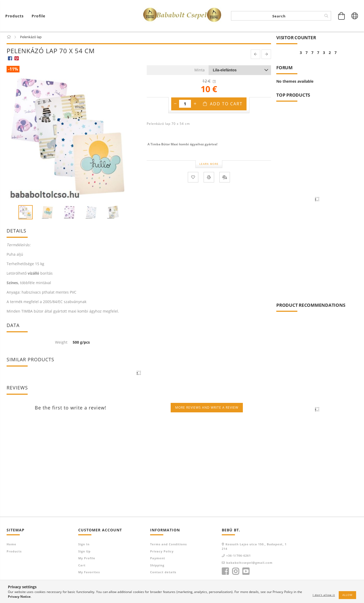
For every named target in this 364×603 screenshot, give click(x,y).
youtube (246, 572)
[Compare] (225, 178)
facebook (225, 572)
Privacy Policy (162, 552)
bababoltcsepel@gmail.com (249, 564)
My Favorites (89, 573)
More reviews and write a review (207, 409)
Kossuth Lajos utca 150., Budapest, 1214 (254, 547)
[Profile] (38, 16)
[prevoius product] (255, 55)
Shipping (157, 566)
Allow (347, 595)
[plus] (195, 105)
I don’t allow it (324, 595)
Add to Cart (226, 105)
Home (11, 545)
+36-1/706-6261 (238, 557)
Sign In (84, 545)
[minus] (175, 105)
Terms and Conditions (168, 545)
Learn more (209, 165)
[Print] (209, 178)
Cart (82, 566)
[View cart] (16, 16)
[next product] (266, 55)
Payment (158, 559)
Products (14, 552)
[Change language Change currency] (355, 16)
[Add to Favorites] (193, 178)
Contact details (163, 573)
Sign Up (84, 552)
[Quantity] (185, 105)
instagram (235, 572)
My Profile (87, 559)
